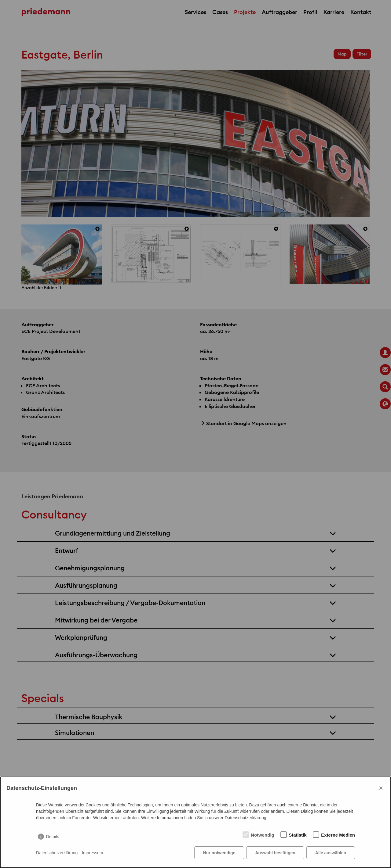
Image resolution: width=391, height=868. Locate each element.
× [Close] (381, 788)
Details (53, 837)
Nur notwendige (219, 853)
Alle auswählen (331, 853)
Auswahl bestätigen (275, 853)
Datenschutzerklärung (57, 853)
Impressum (92, 853)
